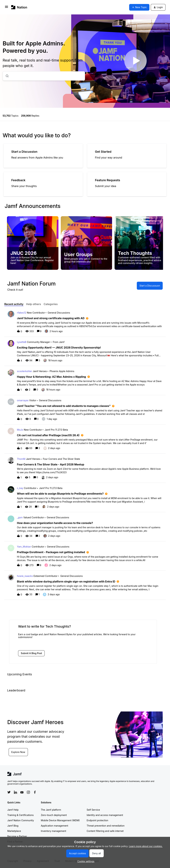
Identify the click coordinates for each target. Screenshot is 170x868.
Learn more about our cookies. (146, 846)
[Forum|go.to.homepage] (19, 7)
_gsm (20, 517)
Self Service (93, 810)
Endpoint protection (97, 820)
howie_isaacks (25, 576)
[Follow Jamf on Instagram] (28, 792)
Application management (54, 826)
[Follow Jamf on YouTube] (22, 792)
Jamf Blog (13, 826)
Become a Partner (17, 836)
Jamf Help (13, 810)
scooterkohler (24, 371)
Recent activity (14, 304)
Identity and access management (105, 815)
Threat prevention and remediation (106, 826)
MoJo (20, 430)
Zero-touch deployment (54, 815)
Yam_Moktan (24, 547)
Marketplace (14, 831)
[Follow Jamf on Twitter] (9, 792)
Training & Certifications (21, 815)
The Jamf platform (51, 810)
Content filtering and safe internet (105, 831)
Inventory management (53, 831)
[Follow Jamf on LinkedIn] (15, 792)
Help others (33, 304)
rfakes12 (21, 313)
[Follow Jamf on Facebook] (35, 792)
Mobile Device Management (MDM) (60, 820)
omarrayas (23, 400)
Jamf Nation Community (21, 820)
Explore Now (18, 752)
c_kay (20, 488)
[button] (85, 861)
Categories (51, 304)
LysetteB (22, 342)
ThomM (21, 459)
